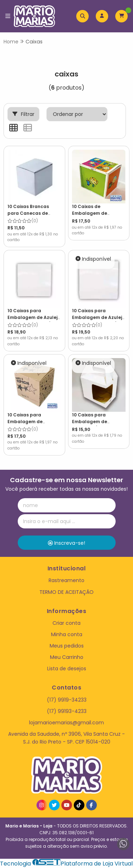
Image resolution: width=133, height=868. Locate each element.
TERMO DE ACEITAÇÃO (66, 592)
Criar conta (66, 623)
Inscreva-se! (66, 543)
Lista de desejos (67, 669)
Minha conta (67, 634)
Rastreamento (66, 580)
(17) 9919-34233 (67, 700)
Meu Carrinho (67, 657)
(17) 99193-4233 (67, 711)
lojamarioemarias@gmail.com (66, 723)
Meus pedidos (67, 646)
